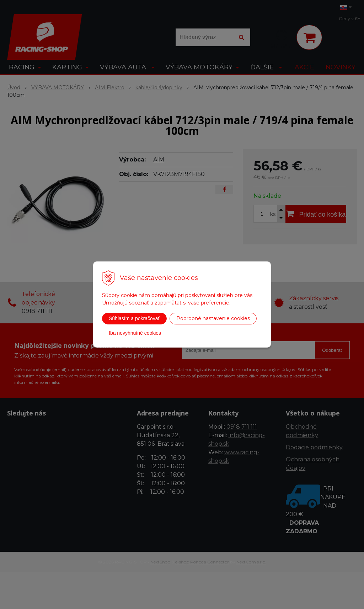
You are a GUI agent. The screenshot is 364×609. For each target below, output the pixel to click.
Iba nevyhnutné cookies (135, 333)
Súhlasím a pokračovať (134, 318)
